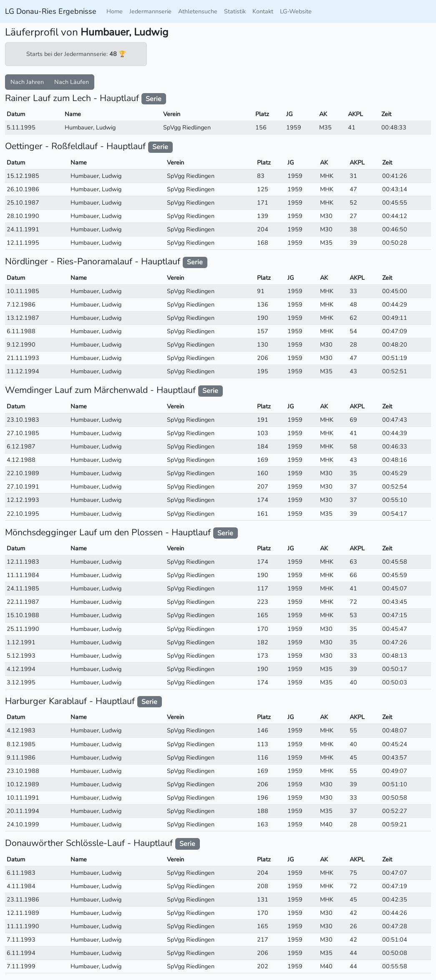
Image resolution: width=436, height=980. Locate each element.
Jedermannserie (150, 11)
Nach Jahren (27, 82)
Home (115, 11)
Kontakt (263, 11)
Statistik (235, 11)
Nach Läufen (72, 82)
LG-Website (296, 11)
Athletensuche (198, 11)
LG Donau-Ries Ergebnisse (51, 11)
